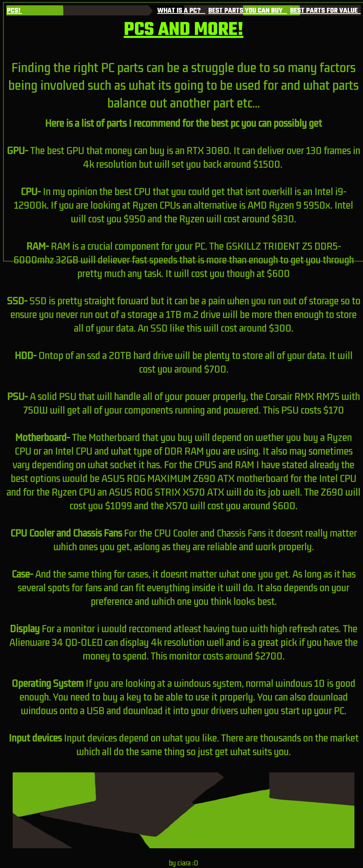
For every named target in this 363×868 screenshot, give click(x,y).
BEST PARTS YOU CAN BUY (248, 11)
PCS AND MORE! (184, 30)
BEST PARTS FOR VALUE (325, 11)
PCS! (14, 11)
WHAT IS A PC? (181, 11)
